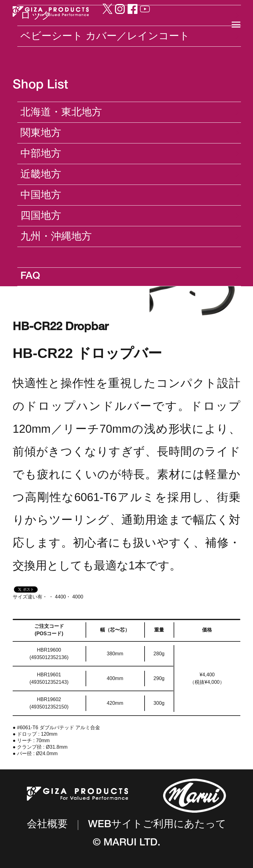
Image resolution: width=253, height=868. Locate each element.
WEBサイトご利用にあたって (157, 825)
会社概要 (47, 825)
